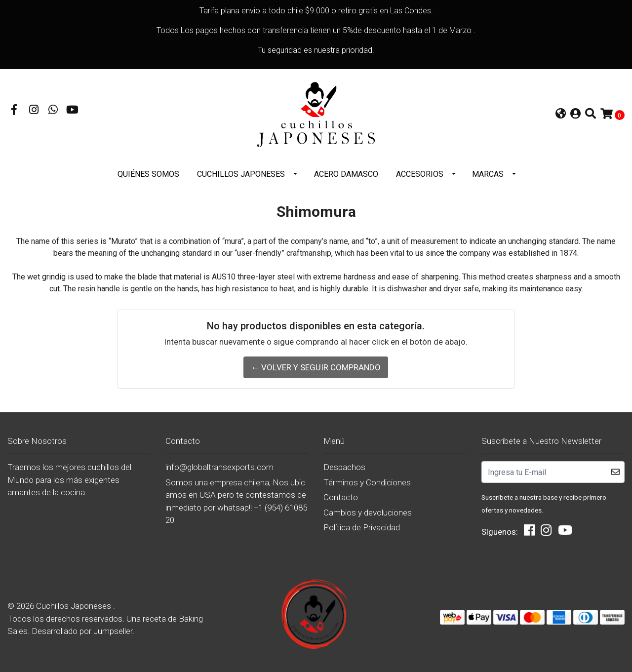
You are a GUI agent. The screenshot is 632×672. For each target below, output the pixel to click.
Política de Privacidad (362, 527)
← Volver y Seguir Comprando (316, 367)
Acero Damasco (346, 174)
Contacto (341, 497)
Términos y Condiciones (367, 482)
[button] (561, 115)
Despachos (344, 467)
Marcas (488, 174)
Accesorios (420, 174)
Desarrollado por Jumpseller (82, 631)
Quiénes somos (148, 174)
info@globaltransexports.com (219, 467)
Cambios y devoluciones (368, 513)
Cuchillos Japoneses (241, 174)
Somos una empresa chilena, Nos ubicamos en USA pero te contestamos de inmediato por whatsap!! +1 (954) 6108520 (236, 501)
